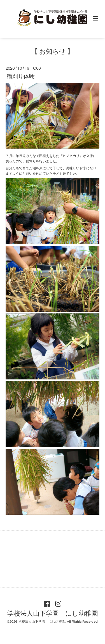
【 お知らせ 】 (53, 52)
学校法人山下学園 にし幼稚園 (53, 614)
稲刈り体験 (21, 76)
